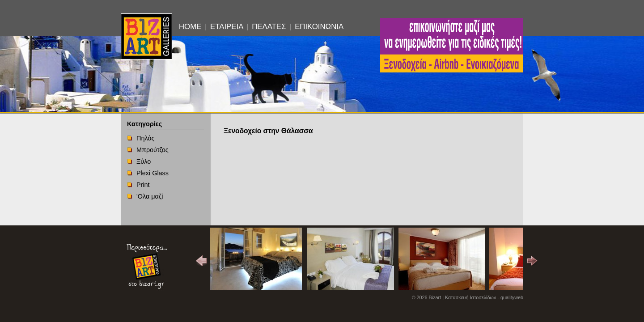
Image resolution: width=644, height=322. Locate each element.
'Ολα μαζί (150, 196)
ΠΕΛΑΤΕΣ (269, 27)
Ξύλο (144, 161)
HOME (190, 27)
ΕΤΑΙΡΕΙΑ (227, 27)
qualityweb (512, 297)
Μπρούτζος (153, 150)
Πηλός (145, 138)
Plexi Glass (153, 173)
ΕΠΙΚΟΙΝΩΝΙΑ (319, 27)
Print (143, 185)
